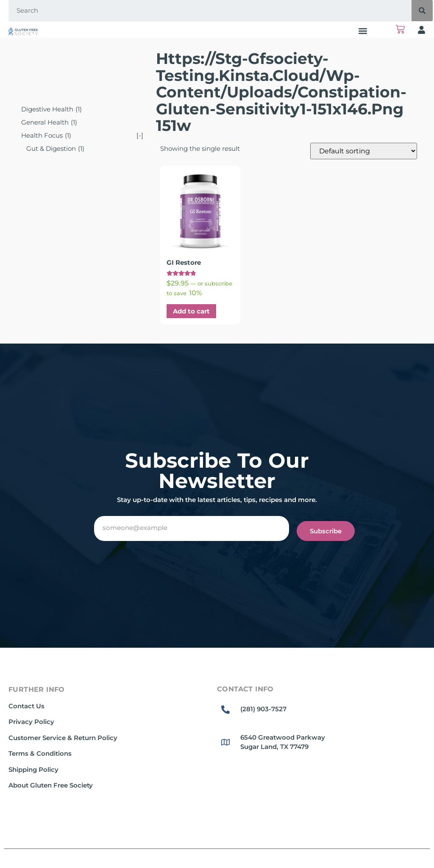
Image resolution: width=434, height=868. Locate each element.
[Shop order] (364, 151)
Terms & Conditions (40, 753)
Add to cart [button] (191, 311)
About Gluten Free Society (51, 785)
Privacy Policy (31, 722)
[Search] (422, 11)
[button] (363, 31)
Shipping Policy (33, 770)
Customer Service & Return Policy (63, 738)
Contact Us (26, 706)
